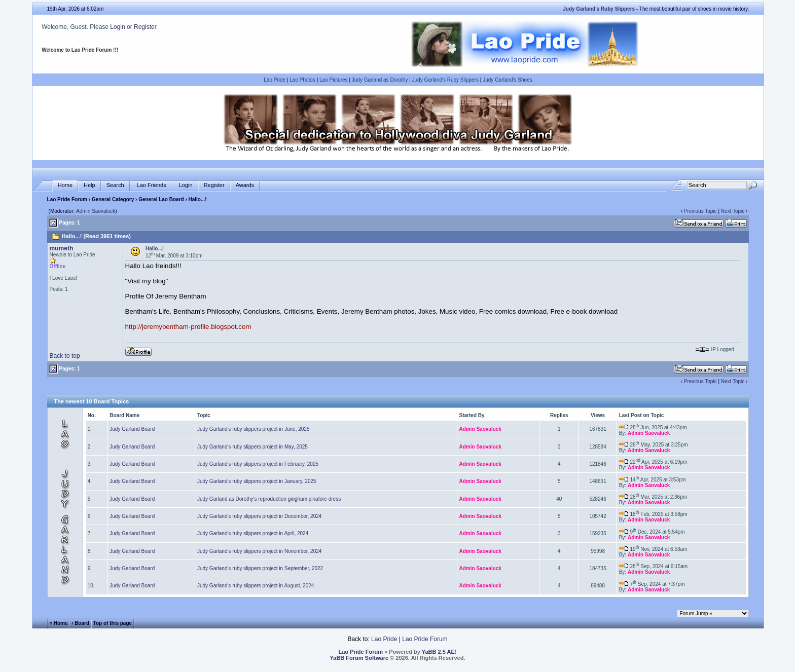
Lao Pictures (334, 80)
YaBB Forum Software (359, 658)
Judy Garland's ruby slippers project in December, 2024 (259, 516)
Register (145, 27)
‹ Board (80, 623)
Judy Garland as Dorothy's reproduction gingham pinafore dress (269, 499)
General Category (113, 199)
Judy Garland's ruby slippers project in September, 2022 (260, 568)
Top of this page (113, 623)
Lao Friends (152, 185)
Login (117, 27)
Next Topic (733, 211)
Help (89, 185)
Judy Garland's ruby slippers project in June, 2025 (253, 429)
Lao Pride (275, 80)
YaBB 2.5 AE (438, 652)
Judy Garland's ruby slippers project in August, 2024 (256, 586)
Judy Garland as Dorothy (380, 80)
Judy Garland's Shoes (508, 80)
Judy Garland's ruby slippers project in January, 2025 (257, 481)
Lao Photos (302, 80)
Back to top (65, 356)
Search (115, 185)
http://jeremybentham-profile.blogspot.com (188, 327)
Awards (245, 185)
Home (65, 185)
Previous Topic (700, 211)
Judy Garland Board (132, 429)
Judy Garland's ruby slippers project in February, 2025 (258, 464)
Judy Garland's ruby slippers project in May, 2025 (252, 447)
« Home (58, 623)
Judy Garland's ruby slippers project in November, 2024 (259, 551)
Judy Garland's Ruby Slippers (445, 80)
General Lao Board (162, 199)
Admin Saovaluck (96, 211)
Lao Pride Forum (67, 199)
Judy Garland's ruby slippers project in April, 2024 (253, 533)
